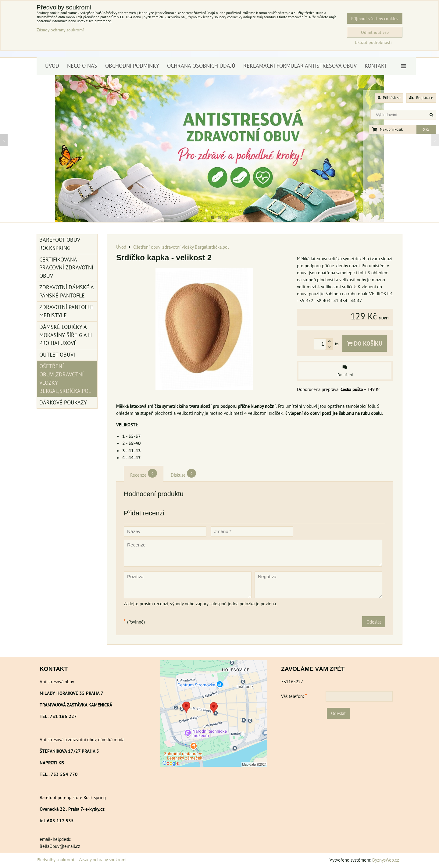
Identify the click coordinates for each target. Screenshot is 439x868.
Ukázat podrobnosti (373, 42)
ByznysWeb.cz (386, 860)
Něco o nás (82, 66)
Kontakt (376, 66)
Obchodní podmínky (132, 66)
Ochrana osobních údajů (201, 66)
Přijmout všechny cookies (375, 18)
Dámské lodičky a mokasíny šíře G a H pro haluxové (66, 335)
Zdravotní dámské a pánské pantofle (67, 291)
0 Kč (426, 129)
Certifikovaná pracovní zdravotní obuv (66, 268)
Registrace (421, 98)
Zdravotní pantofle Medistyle (66, 311)
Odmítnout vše (375, 32)
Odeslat (374, 622)
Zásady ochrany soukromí (103, 859)
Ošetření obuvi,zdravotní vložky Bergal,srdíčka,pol (65, 379)
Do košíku (365, 343)
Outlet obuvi (57, 355)
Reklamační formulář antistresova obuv (300, 66)
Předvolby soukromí (55, 859)
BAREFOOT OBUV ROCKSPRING (60, 244)
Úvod (52, 66)
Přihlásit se (389, 98)
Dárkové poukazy (63, 402)
